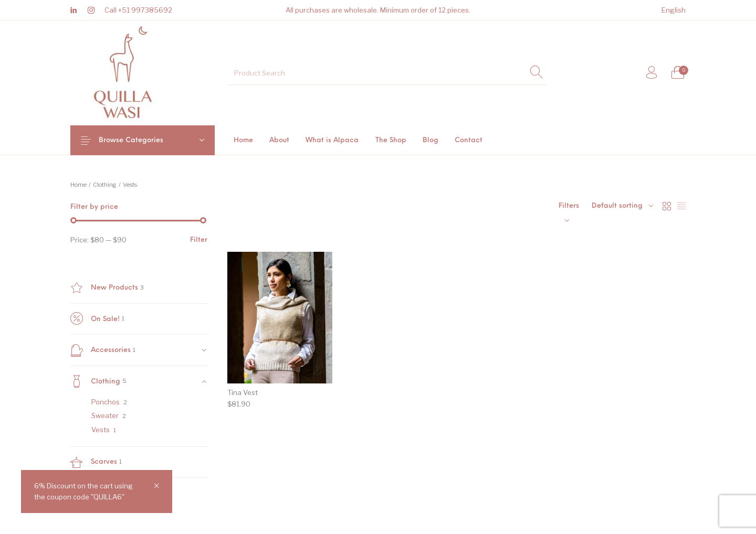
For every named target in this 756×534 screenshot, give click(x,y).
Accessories (101, 350)
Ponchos (106, 402)
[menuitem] (673, 10)
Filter (199, 240)
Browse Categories (139, 140)
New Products (104, 288)
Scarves (94, 462)
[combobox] (622, 206)
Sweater (105, 415)
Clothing (105, 185)
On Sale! (95, 319)
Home (78, 185)
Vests (101, 430)
